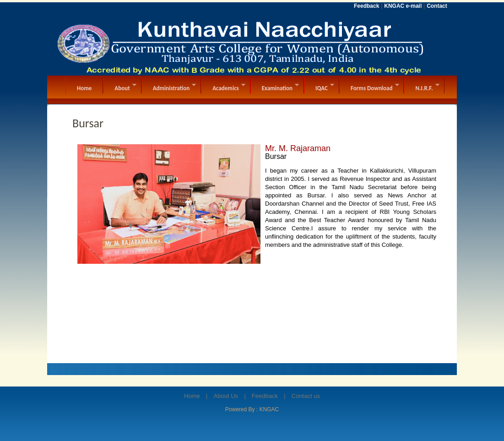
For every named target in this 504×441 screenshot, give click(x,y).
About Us (226, 396)
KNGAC (269, 409)
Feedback (265, 396)
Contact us (306, 396)
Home (192, 396)
